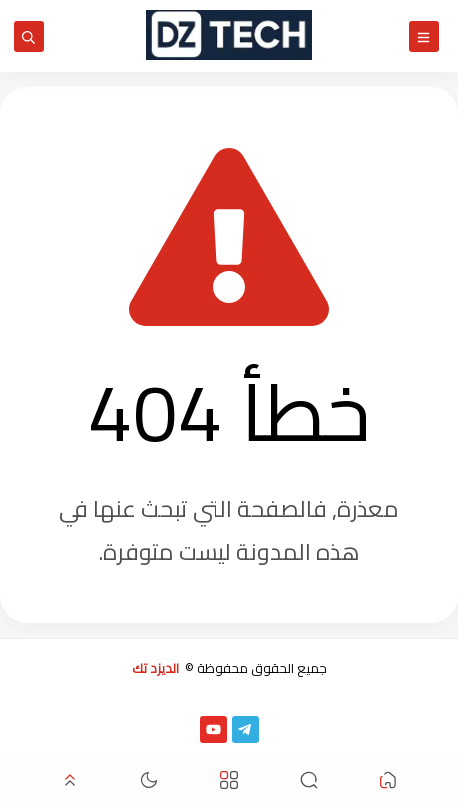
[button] (388, 783)
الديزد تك (155, 668)
